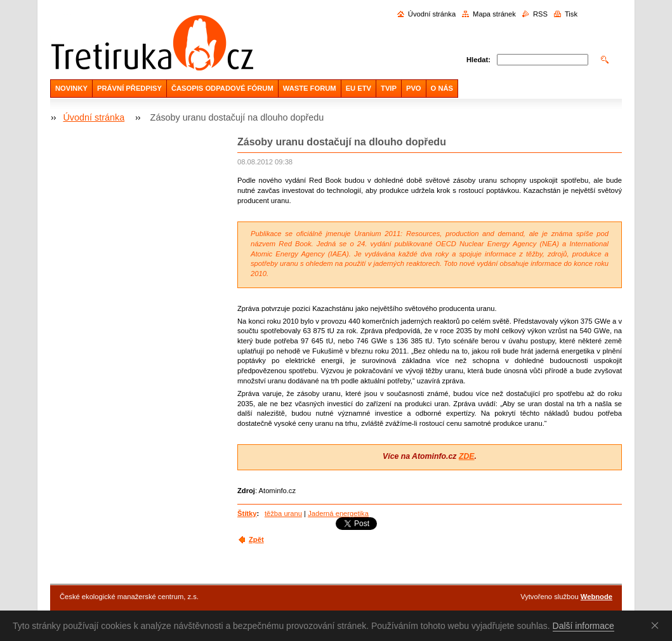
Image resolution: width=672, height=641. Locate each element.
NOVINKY (71, 88)
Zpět (256, 539)
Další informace (583, 626)
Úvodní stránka (432, 14)
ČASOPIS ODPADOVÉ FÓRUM (222, 88)
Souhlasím (657, 625)
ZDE (467, 456)
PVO (414, 88)
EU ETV (359, 88)
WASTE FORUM (310, 88)
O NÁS (442, 88)
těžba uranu (283, 513)
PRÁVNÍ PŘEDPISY (129, 88)
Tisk (571, 14)
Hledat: (478, 60)
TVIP (389, 88)
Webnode (596, 597)
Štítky (247, 513)
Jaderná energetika (338, 513)
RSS (540, 14)
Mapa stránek (494, 14)
